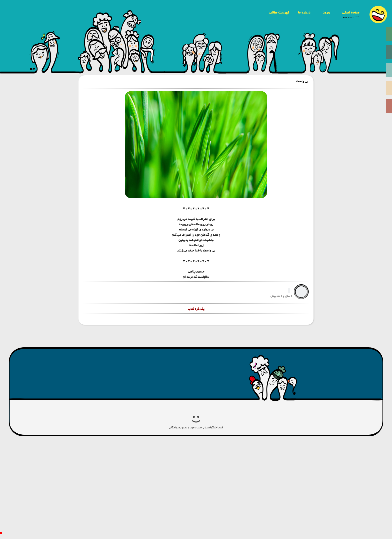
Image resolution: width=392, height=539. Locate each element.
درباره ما (304, 13)
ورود (326, 13)
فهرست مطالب (279, 13)
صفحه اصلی (351, 13)
